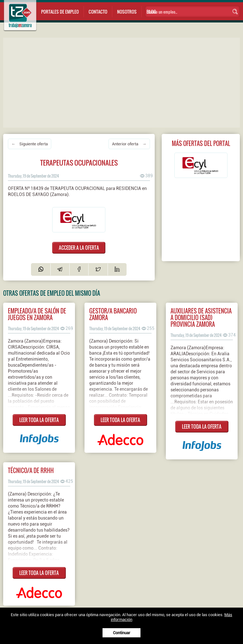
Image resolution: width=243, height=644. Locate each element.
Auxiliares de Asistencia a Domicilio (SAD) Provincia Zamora (201, 317)
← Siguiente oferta (30, 144)
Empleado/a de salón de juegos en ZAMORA (37, 314)
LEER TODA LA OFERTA (39, 420)
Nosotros (127, 12)
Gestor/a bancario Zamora (113, 314)
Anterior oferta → (129, 144)
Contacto (98, 12)
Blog (151, 12)
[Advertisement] (123, 82)
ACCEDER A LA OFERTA (79, 248)
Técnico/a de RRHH (31, 470)
